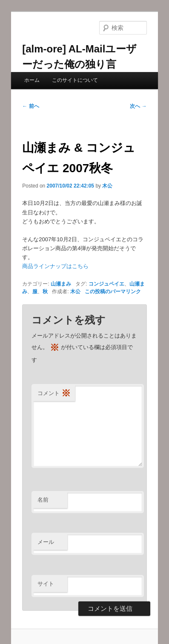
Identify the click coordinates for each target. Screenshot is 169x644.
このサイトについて (75, 80)
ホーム (32, 80)
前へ (30, 106)
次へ (138, 106)
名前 (43, 500)
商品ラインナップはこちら (55, 266)
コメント (54, 394)
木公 (107, 186)
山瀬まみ (61, 284)
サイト (46, 584)
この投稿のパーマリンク (113, 292)
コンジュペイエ (106, 284)
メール (46, 542)
